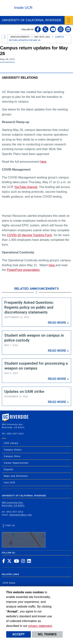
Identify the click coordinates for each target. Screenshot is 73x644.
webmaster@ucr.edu (21, 515)
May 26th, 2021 (42, 37)
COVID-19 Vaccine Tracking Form (30, 235)
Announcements (20, 37)
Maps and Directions (16, 476)
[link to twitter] (45, 29)
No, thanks (47, 634)
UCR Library (11, 443)
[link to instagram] (61, 29)
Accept (19, 634)
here (43, 162)
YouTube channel (26, 187)
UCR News (9, 583)
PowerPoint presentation (23, 270)
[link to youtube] (53, 29)
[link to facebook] (38, 29)
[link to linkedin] (68, 29)
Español (8, 469)
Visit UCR (9, 483)
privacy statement (40, 626)
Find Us (24, 536)
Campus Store (12, 456)
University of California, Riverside (32, 20)
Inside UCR (23, 8)
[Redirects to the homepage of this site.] (5, 39)
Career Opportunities (16, 463)
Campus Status (13, 450)
